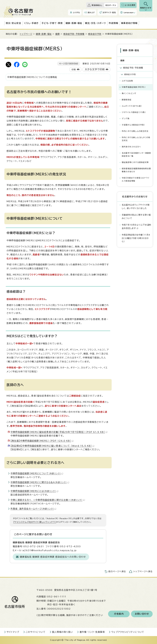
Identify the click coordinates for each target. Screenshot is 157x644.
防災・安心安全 (14, 23)
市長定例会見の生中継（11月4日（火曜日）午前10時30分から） (136, 238)
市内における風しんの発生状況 (135, 131)
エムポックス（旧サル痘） (132, 106)
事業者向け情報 (129, 23)
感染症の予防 (95, 34)
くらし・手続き (31, 23)
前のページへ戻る (117, 571)
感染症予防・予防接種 (74, 34)
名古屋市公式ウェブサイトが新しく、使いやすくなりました (136, 206)
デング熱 (126, 118)
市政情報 (113, 23)
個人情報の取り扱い (63, 632)
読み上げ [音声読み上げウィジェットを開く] (91, 12)
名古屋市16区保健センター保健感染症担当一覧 (136, 154)
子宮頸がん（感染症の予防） (133, 124)
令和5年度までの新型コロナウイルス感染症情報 (136, 179)
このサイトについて (36, 632)
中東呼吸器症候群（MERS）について (37, 473)
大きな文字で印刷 (95, 69)
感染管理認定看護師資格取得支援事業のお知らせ (136, 170)
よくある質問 (130, 5)
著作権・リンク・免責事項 (92, 632)
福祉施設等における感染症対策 (135, 162)
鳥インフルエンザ (129, 93)
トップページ (26, 34)
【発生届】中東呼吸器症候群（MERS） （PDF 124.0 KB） (42, 441)
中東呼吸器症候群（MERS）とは (34, 491)
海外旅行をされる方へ (131, 146)
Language (129, 12)
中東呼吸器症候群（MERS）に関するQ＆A (40, 482)
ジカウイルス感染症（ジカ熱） (134, 112)
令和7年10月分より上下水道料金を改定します (136, 226)
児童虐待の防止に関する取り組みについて (136, 216)
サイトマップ (13, 632)
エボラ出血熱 (127, 80)
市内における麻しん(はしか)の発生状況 (136, 139)
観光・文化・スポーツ (96, 23)
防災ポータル (111, 5)
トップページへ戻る (143, 571)
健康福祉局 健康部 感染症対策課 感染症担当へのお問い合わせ (53, 557)
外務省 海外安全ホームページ (33, 509)
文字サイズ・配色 (109, 12)
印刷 (74, 70)
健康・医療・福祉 (74, 23)
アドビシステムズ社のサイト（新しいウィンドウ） (35, 522)
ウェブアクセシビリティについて (128, 632)
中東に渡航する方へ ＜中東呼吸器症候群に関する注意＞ (48, 500)
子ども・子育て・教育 (52, 23)
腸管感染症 (127, 99)
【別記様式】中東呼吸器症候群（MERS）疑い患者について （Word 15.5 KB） (52, 446)
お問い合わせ (142, 614)
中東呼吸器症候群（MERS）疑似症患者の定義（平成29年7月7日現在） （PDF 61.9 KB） (59, 432)
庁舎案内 (119, 614)
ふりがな (76, 12)
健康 (58, 34)
